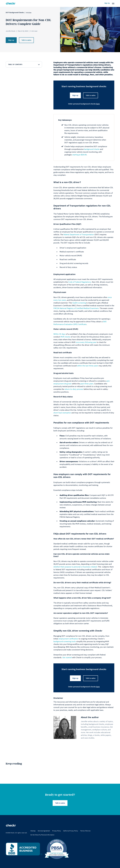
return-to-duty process (74, 389)
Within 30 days (59, 334)
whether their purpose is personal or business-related (75, 567)
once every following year (86, 342)
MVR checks (65, 337)
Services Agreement (44, 831)
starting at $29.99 (79, 155)
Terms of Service (85, 831)
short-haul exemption (62, 413)
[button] (113, 4)
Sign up (11, 40)
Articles (29, 13)
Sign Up (107, 3)
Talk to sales (26, 40)
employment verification (68, 639)
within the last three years (88, 366)
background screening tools (65, 641)
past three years (87, 384)
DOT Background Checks (15, 13)
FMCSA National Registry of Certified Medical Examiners (76, 308)
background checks (92, 149)
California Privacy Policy (71, 831)
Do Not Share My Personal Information (42, 835)
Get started (67, 657)
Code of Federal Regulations (80, 282)
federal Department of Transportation (79, 234)
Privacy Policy (57, 831)
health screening (79, 303)
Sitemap (33, 831)
